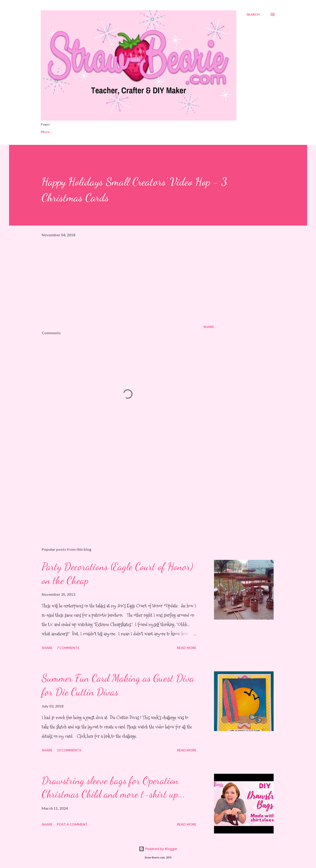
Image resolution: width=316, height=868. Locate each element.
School (186, 132)
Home (45, 132)
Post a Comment (72, 824)
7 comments (68, 648)
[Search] (253, 14)
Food (230, 132)
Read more (187, 648)
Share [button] (209, 327)
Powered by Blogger (158, 849)
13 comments (69, 750)
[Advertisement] (120, 489)
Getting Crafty (100, 132)
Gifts (129, 132)
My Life (69, 132)
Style (209, 132)
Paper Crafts (157, 132)
